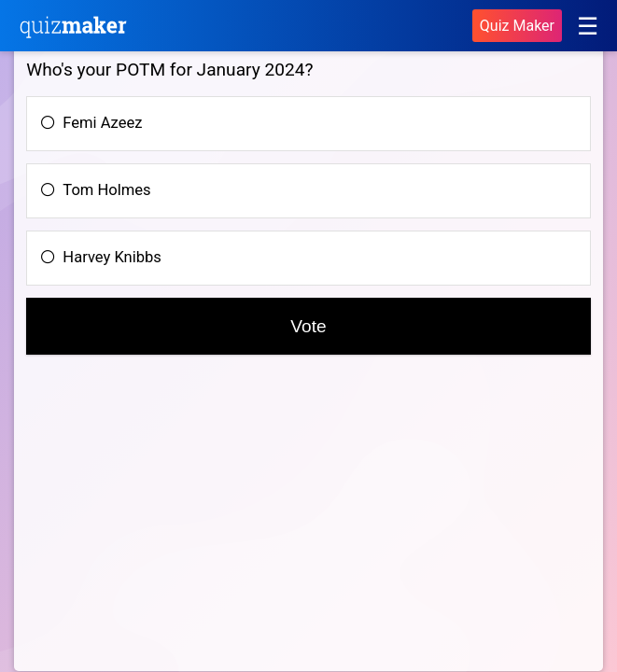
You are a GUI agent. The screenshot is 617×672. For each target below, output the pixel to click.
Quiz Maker (517, 26)
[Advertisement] (183, 528)
